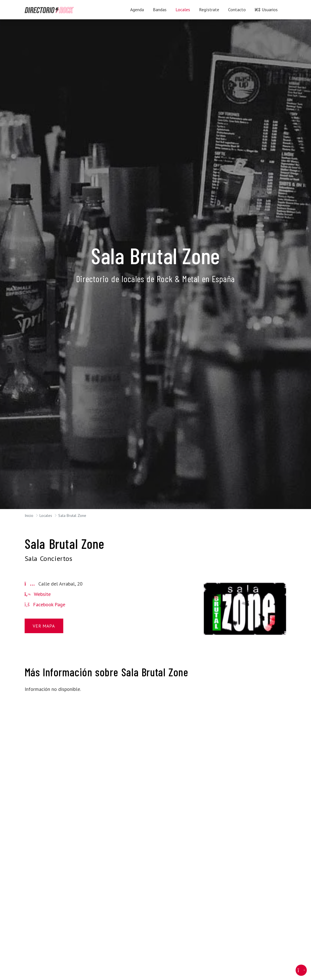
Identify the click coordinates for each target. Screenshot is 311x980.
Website (38, 594)
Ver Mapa (44, 626)
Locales (183, 10)
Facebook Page (45, 604)
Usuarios (266, 10)
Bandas (160, 10)
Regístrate (209, 10)
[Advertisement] (66, 733)
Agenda (137, 10)
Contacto (237, 10)
